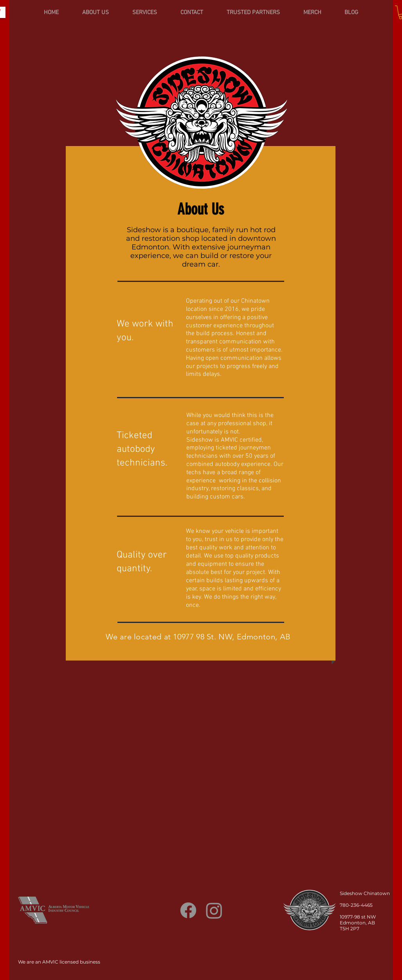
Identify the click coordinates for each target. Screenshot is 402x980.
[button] (145, 13)
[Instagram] (214, 910)
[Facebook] (188, 910)
